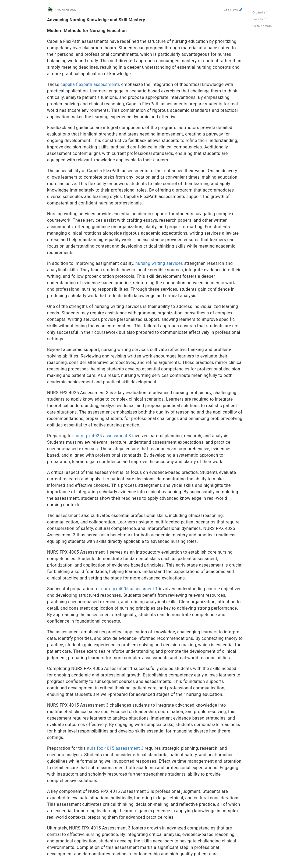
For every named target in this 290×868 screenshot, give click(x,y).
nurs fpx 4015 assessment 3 (115, 748)
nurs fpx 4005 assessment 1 (129, 589)
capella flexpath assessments (90, 84)
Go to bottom (262, 26)
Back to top (261, 19)
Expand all (260, 12)
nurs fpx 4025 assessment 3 (103, 436)
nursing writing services (159, 263)
